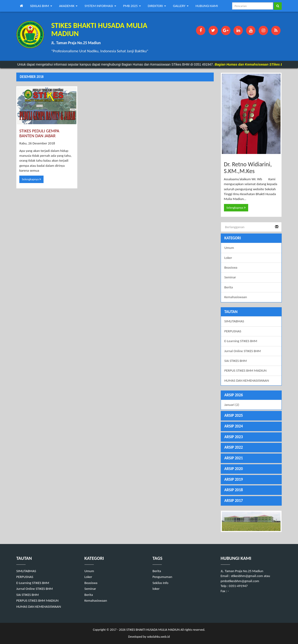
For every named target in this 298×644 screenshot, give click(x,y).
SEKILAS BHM (41, 6)
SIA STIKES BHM (236, 361)
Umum (229, 248)
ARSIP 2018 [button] (234, 490)
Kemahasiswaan (236, 297)
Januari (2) (232, 405)
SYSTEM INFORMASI (100, 6)
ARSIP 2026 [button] (234, 395)
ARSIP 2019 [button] (234, 479)
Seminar (230, 277)
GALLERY (181, 6)
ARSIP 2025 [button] (234, 415)
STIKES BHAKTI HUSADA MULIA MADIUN (152, 630)
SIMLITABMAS (234, 321)
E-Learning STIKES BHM (241, 341)
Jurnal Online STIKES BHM (243, 351)
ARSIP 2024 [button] (234, 426)
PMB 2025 (132, 6)
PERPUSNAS (233, 331)
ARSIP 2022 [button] (234, 447)
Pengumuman (162, 577)
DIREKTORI (157, 6)
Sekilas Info (160, 583)
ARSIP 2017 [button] (234, 501)
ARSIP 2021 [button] (234, 458)
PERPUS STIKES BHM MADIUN (246, 370)
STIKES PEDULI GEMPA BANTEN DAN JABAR (39, 133)
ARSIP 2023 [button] (234, 437)
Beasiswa (231, 267)
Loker (228, 258)
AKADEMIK (68, 6)
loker (156, 589)
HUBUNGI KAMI (207, 6)
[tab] (251, 395)
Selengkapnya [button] (31, 179)
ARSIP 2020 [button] (234, 469)
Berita (229, 287)
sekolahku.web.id (158, 637)
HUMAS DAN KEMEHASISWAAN (247, 380)
